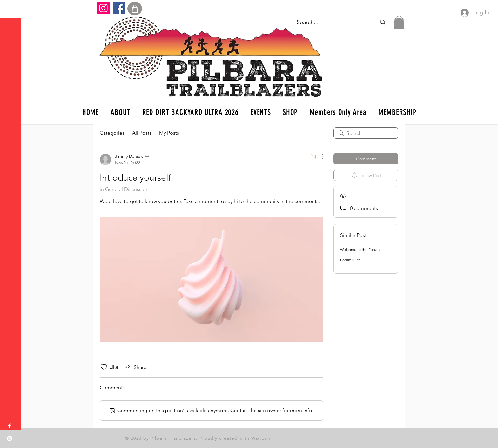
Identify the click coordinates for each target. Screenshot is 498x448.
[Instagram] (103, 8)
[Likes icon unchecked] (104, 367)
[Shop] (135, 9)
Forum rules (350, 260)
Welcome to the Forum (360, 249)
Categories (112, 133)
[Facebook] (119, 8)
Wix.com (261, 438)
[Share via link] (135, 367)
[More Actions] (320, 157)
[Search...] (383, 22)
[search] (366, 133)
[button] (11, 9)
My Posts (169, 133)
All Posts (142, 133)
